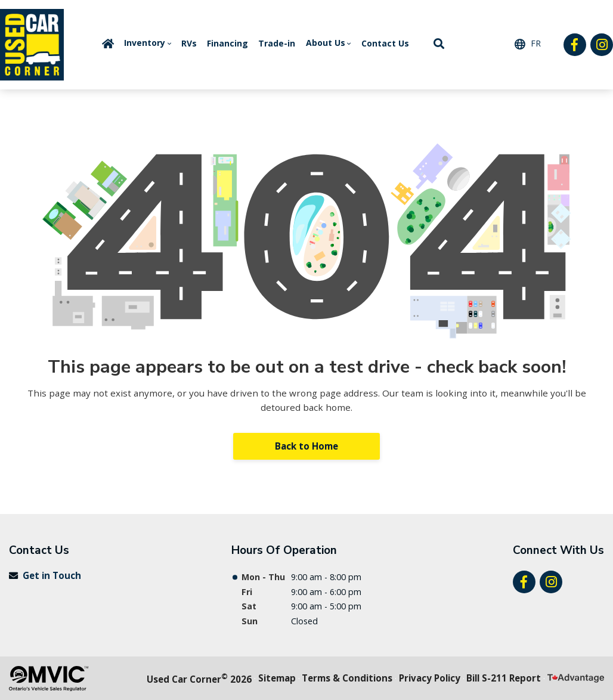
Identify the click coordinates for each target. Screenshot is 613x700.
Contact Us (385, 43)
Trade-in (277, 43)
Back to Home (306, 446)
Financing (227, 43)
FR (536, 43)
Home (108, 44)
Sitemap (277, 678)
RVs (189, 43)
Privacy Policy (430, 678)
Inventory (145, 43)
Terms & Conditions (347, 678)
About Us (326, 43)
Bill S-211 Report (504, 678)
